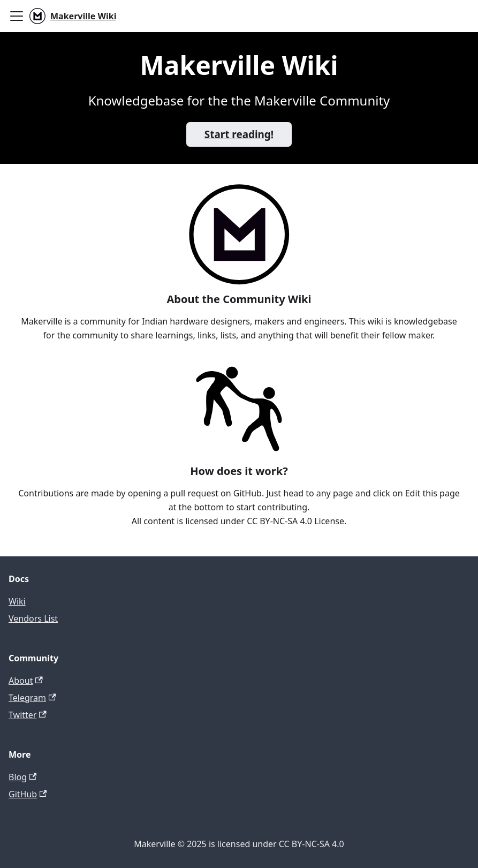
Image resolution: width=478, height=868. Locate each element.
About (26, 681)
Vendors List (33, 618)
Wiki (17, 601)
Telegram (32, 698)
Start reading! (239, 134)
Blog (22, 777)
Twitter (28, 715)
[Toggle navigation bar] (17, 16)
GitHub (28, 794)
